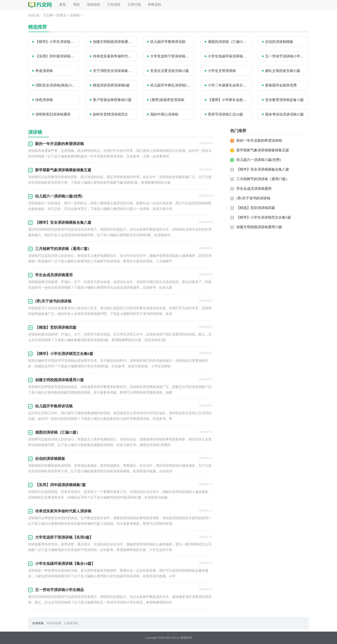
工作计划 (134, 5)
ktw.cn (176, 638)
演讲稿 (75, 15)
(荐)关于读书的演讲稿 (253, 198)
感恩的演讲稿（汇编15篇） (228, 42)
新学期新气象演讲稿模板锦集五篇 (263, 150)
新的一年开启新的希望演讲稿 (259, 141)
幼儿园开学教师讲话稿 (168, 42)
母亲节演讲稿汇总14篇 (225, 114)
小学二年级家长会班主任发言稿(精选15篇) (228, 85)
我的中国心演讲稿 (164, 114)
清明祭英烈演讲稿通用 (53, 114)
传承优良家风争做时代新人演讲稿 (113, 56)
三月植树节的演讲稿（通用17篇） (263, 179)
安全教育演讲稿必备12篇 (284, 100)
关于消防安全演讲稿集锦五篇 (113, 71)
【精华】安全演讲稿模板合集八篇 (263, 169)
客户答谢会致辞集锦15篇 (112, 100)
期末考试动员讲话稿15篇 (284, 114)
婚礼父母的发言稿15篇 (283, 71)
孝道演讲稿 (44, 71)
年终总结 (154, 5)
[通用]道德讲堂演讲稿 (167, 100)
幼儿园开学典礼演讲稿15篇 (171, 85)
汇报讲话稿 (71, 623)
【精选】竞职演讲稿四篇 (256, 208)
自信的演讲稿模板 (279, 42)
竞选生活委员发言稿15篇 (170, 71)
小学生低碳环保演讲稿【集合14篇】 (228, 56)
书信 (76, 5)
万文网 (48, 15)
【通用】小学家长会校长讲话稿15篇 (228, 100)
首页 (62, 5)
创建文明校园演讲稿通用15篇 (113, 42)
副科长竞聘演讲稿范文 (110, 114)
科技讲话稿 (54, 623)
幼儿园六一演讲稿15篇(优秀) (259, 160)
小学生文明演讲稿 (222, 71)
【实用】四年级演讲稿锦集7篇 (56, 56)
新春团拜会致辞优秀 (281, 85)
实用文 (61, 15)
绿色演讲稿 (44, 100)
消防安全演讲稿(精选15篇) (56, 85)
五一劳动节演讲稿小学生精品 (286, 56)
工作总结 (114, 5)
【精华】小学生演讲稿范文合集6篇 (56, 42)
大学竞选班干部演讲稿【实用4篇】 (171, 56)
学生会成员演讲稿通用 (254, 189)
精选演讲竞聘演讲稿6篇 (111, 85)
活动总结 (93, 5)
